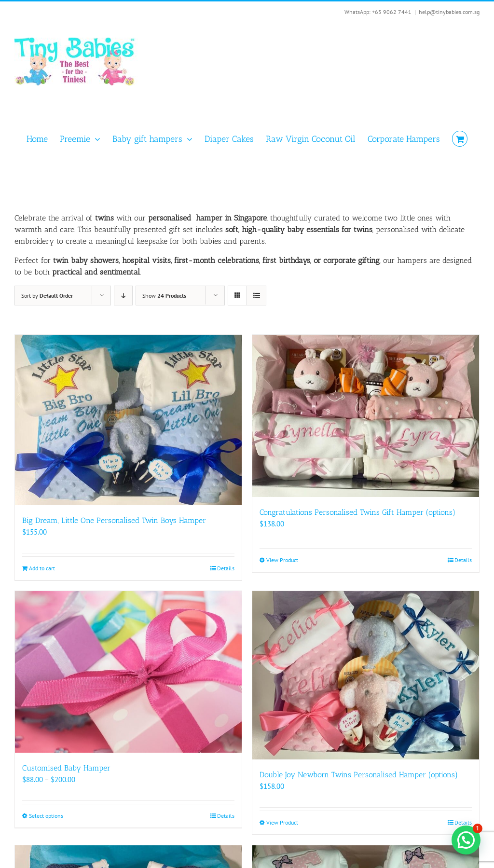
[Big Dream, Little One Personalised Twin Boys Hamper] (128, 420)
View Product (282, 560)
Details (226, 568)
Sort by (47, 296)
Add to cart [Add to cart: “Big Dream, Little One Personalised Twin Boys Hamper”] (42, 568)
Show (164, 296)
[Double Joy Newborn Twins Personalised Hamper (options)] (366, 675)
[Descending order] (123, 296)
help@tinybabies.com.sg (449, 12)
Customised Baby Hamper (66, 768)
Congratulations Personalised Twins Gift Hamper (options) (357, 512)
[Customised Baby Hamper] (128, 672)
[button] (466, 840)
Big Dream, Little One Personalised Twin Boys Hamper (114, 520)
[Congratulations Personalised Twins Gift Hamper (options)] (366, 416)
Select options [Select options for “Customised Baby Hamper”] (46, 816)
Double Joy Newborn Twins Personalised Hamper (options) (359, 775)
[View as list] (256, 296)
